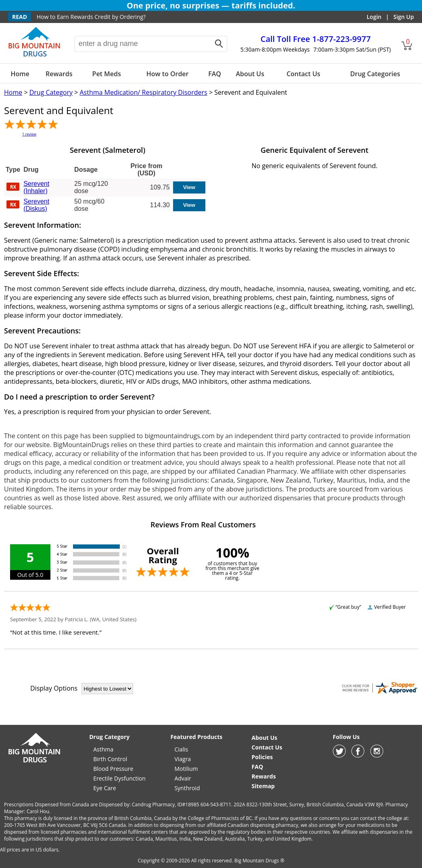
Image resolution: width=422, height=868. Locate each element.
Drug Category (51, 92)
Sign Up (404, 17)
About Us (250, 74)
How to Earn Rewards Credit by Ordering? (91, 17)
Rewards (59, 74)
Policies (262, 757)
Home (20, 74)
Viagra (183, 759)
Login (374, 17)
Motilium (186, 769)
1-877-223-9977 (316, 39)
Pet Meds (107, 74)
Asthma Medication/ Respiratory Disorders (143, 92)
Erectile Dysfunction (119, 778)
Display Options (54, 688)
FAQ (215, 74)
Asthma (103, 749)
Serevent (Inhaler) (36, 187)
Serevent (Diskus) (36, 205)
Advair (183, 778)
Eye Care (104, 788)
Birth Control (110, 759)
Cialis (181, 749)
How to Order (168, 74)
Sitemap (263, 786)
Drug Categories (375, 74)
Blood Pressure (113, 769)
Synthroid (187, 788)
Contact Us (303, 74)
